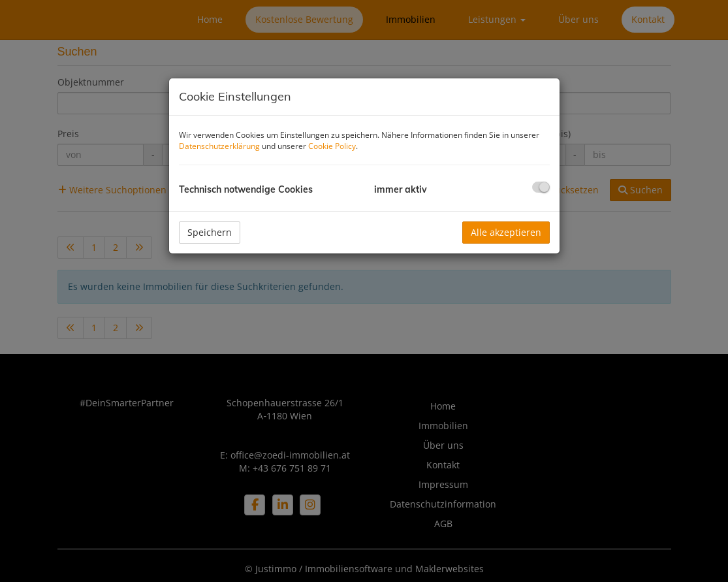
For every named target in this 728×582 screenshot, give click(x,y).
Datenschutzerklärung (219, 146)
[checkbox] (541, 187)
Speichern (210, 232)
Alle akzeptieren (506, 232)
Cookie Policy (332, 146)
